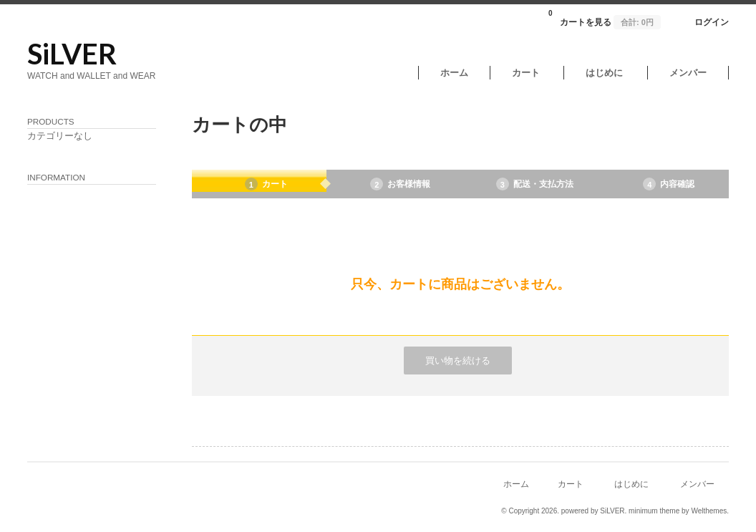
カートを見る (605, 18)
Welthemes (709, 511)
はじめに (604, 73)
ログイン (712, 22)
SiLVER (72, 54)
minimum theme (654, 511)
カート (526, 73)
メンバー (688, 73)
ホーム (454, 73)
